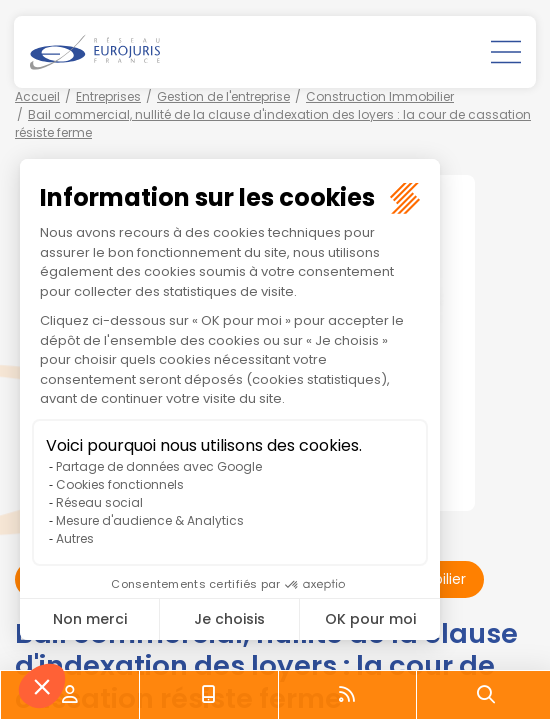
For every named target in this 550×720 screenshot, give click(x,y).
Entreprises (108, 96)
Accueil (37, 96)
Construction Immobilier (380, 96)
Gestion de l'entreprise (223, 96)
